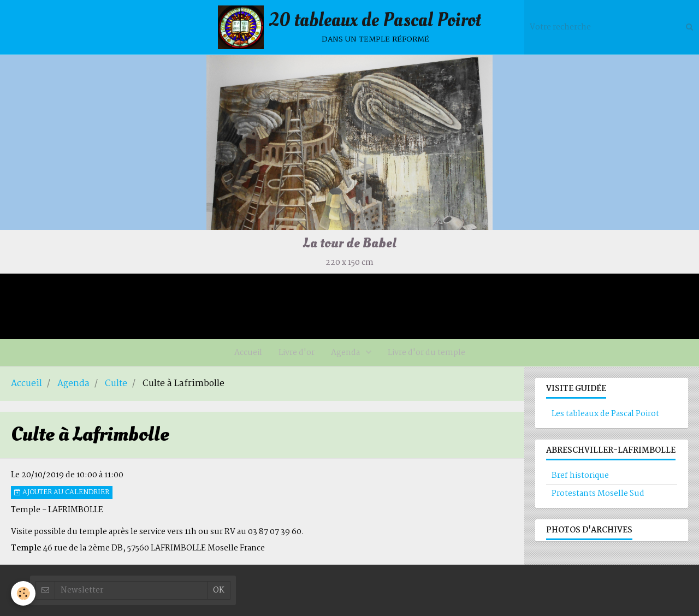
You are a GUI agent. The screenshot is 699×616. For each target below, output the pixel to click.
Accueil (248, 353)
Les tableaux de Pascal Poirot (605, 414)
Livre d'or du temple (426, 353)
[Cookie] (23, 593)
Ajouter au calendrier (62, 493)
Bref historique (580, 476)
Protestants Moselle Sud (598, 494)
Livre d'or (297, 353)
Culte (116, 384)
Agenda (346, 353)
